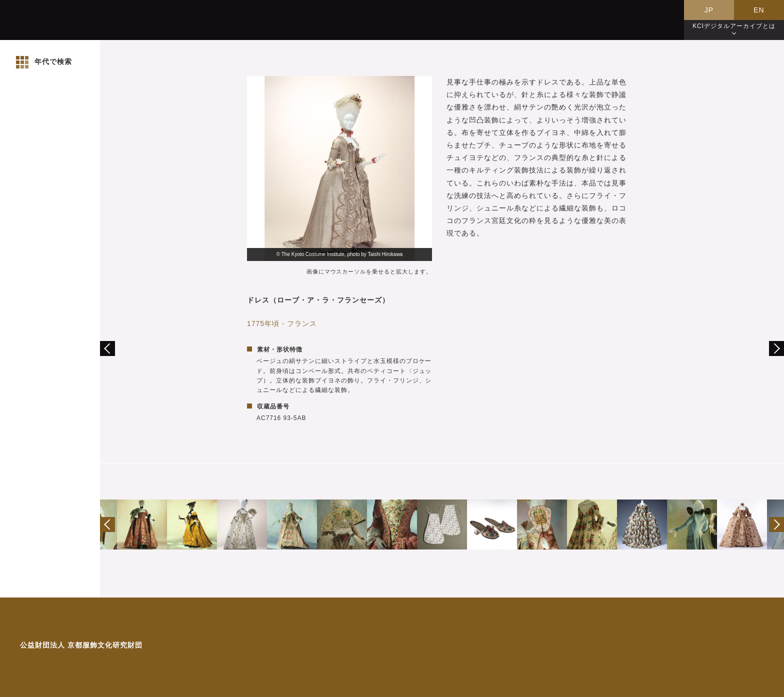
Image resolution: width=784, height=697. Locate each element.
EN (759, 10)
